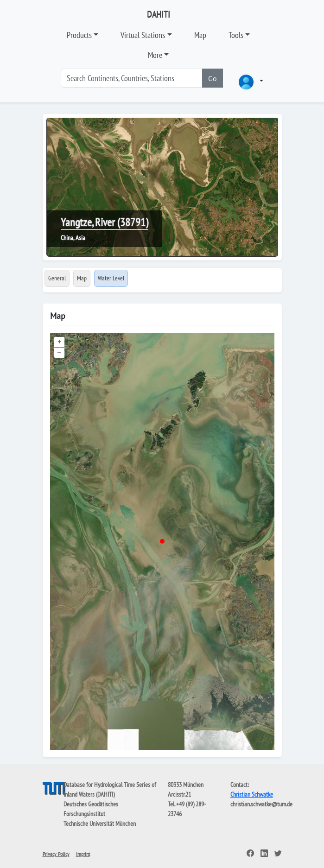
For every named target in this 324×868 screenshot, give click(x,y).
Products (79, 35)
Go (213, 78)
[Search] (132, 78)
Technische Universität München (100, 824)
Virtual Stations (143, 35)
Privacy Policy (56, 854)
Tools (236, 35)
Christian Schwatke (252, 794)
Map (200, 35)
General (57, 278)
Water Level (111, 278)
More (155, 55)
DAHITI (159, 14)
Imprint (83, 854)
